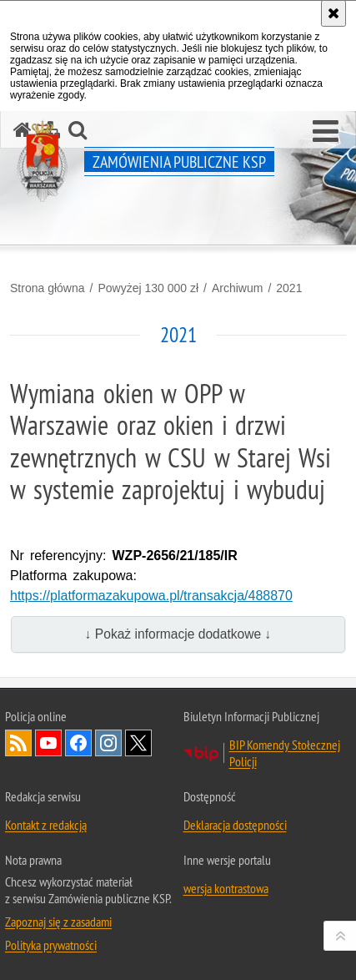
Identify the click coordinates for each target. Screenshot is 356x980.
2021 (289, 288)
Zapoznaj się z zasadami (58, 922)
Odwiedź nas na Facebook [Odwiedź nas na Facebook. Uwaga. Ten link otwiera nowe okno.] (78, 743)
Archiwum (237, 288)
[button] (326, 132)
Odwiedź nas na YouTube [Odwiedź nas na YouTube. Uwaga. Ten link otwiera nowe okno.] (48, 743)
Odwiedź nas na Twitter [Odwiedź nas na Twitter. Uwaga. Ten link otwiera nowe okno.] (138, 743)
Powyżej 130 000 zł (148, 288)
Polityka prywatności (51, 945)
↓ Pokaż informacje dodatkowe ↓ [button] (178, 634)
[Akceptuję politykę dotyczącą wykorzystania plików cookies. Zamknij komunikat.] (333, 13)
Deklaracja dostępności (235, 825)
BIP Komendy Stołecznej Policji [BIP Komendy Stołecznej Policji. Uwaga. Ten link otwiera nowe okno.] (285, 753)
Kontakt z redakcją (46, 825)
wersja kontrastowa (226, 888)
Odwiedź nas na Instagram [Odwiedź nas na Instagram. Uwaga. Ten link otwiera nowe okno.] (108, 743)
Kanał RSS (18, 743)
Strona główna (48, 288)
